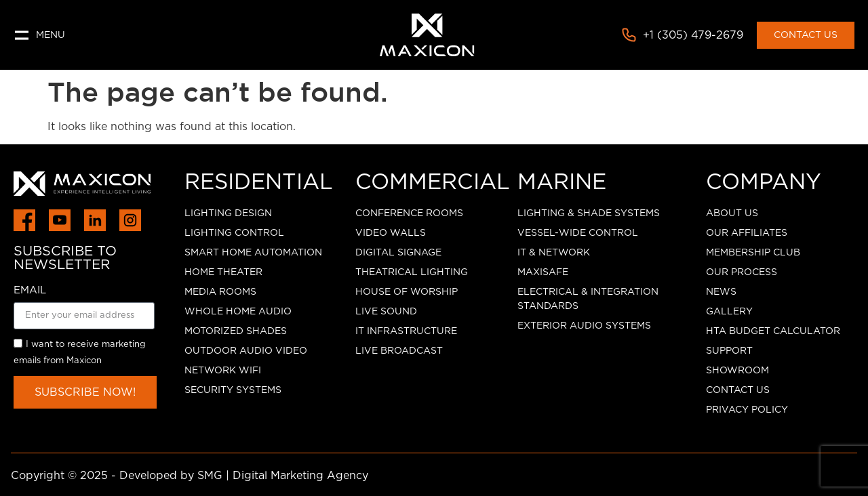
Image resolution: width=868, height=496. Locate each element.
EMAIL (30, 290)
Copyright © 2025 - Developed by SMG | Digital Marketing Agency (190, 476)
